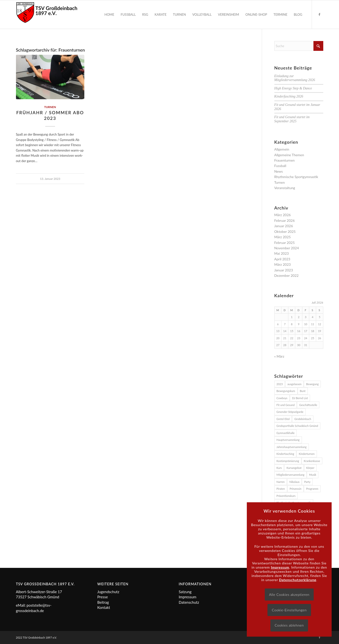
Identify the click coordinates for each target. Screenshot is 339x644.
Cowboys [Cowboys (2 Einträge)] (282, 398)
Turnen (50, 107)
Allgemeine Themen (289, 155)
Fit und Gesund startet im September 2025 (292, 119)
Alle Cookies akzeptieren (289, 595)
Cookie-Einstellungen (289, 610)
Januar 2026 (284, 226)
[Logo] (47, 14)
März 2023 (283, 264)
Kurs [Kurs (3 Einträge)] (279, 468)
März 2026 (283, 215)
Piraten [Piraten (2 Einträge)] (281, 489)
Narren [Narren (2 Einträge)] (281, 482)
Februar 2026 (285, 220)
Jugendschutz (108, 592)
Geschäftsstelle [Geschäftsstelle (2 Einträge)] (308, 405)
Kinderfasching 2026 (289, 96)
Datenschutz (189, 602)
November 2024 (287, 248)
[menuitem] (109, 14)
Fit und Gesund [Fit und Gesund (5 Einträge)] (286, 405)
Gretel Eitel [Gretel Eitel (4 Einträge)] (283, 419)
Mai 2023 (282, 253)
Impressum (188, 597)
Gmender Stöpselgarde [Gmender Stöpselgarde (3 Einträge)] (290, 412)
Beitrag (103, 602)
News (279, 171)
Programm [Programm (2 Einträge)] (312, 489)
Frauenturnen (285, 160)
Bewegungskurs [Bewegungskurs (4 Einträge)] (286, 391)
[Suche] (299, 46)
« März (279, 356)
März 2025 (283, 237)
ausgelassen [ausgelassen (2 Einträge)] (294, 384)
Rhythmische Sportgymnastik (296, 177)
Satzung (185, 592)
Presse (103, 597)
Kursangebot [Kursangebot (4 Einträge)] (294, 468)
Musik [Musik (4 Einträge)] (313, 475)
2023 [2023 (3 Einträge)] (280, 384)
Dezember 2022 (287, 275)
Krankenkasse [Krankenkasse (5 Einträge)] (312, 461)
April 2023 (282, 259)
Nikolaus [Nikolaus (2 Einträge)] (294, 482)
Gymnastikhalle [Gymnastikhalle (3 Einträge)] (286, 433)
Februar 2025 (285, 243)
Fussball (280, 166)
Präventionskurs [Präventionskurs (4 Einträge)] (286, 496)
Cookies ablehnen (289, 625)
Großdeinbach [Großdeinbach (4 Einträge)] (303, 419)
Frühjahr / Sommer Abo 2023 (50, 115)
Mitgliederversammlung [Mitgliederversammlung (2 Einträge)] (291, 475)
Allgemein (282, 149)
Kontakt (104, 607)
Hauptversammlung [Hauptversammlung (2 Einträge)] (288, 440)
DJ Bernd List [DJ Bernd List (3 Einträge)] (300, 398)
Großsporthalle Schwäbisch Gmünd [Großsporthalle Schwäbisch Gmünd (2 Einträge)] (297, 426)
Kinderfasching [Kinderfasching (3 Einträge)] (285, 454)
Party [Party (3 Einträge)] (307, 482)
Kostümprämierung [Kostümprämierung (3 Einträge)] (288, 461)
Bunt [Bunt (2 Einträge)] (303, 391)
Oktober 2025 (285, 231)
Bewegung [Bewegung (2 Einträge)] (312, 384)
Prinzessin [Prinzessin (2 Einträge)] (295, 489)
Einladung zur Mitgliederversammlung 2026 (295, 78)
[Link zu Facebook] (320, 14)
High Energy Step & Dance (293, 88)
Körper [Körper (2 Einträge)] (310, 468)
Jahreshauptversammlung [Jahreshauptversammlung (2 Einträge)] (292, 447)
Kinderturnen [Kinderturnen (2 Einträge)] (307, 454)
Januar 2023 (284, 270)
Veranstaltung (285, 188)
